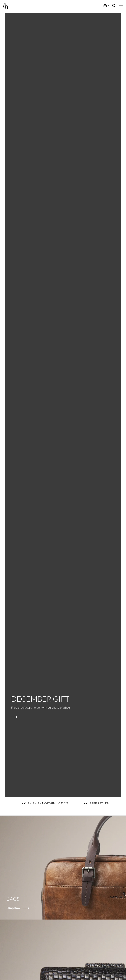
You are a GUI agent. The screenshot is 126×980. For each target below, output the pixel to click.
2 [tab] (66, 788)
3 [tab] (76, 788)
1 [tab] (55, 788)
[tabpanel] (63, 405)
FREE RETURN (98, 803)
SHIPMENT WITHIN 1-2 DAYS (46, 803)
